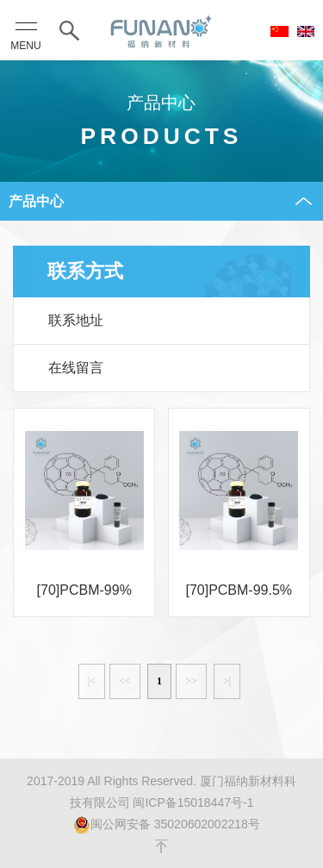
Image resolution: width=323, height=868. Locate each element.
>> (191, 681)
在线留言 (76, 368)
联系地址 (76, 320)
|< (92, 681)
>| (227, 681)
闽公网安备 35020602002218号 (167, 825)
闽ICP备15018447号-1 (193, 802)
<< (125, 681)
